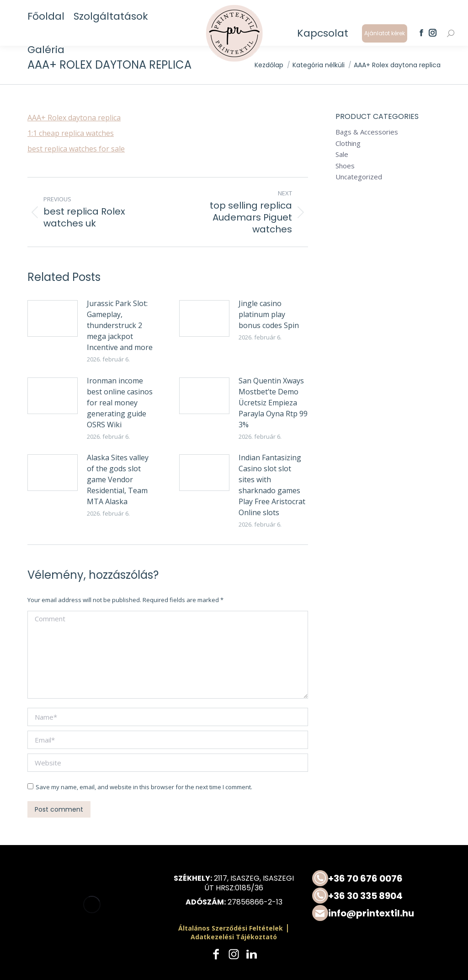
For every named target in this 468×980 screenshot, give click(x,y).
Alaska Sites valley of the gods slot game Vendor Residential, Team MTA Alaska (118, 479)
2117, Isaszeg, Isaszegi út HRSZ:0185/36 (249, 883)
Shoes (345, 166)
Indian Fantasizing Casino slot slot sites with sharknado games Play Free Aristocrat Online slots (272, 485)
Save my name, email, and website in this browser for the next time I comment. (144, 787)
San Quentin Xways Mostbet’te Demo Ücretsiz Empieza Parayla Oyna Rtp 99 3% (273, 403)
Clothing (348, 143)
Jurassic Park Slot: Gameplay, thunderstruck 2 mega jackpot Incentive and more (120, 325)
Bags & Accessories (367, 132)
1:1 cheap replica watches (71, 133)
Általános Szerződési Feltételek (231, 928)
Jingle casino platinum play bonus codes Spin (269, 314)
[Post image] (53, 318)
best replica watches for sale (76, 149)
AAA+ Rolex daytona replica (74, 118)
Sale (342, 154)
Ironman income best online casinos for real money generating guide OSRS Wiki (120, 403)
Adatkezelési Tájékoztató (234, 937)
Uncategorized (359, 177)
